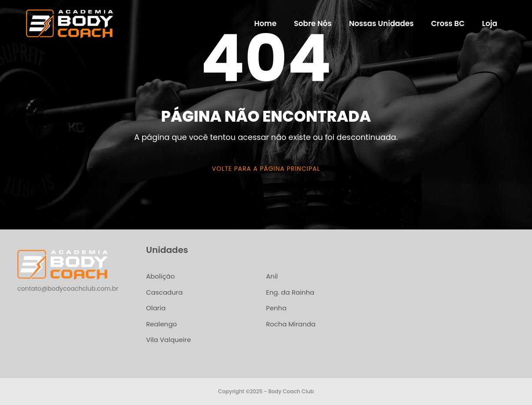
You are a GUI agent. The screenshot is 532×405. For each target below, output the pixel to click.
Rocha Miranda (291, 324)
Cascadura (164, 292)
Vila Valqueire (168, 340)
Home (265, 23)
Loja (490, 23)
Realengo (161, 324)
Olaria (156, 308)
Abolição (160, 276)
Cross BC (448, 23)
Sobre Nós (313, 23)
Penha (276, 308)
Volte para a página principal (266, 169)
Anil (272, 276)
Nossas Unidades (381, 23)
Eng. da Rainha (290, 292)
